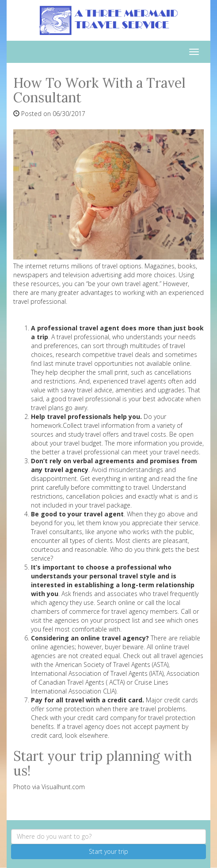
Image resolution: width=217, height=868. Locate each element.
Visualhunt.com (63, 787)
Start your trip (108, 851)
